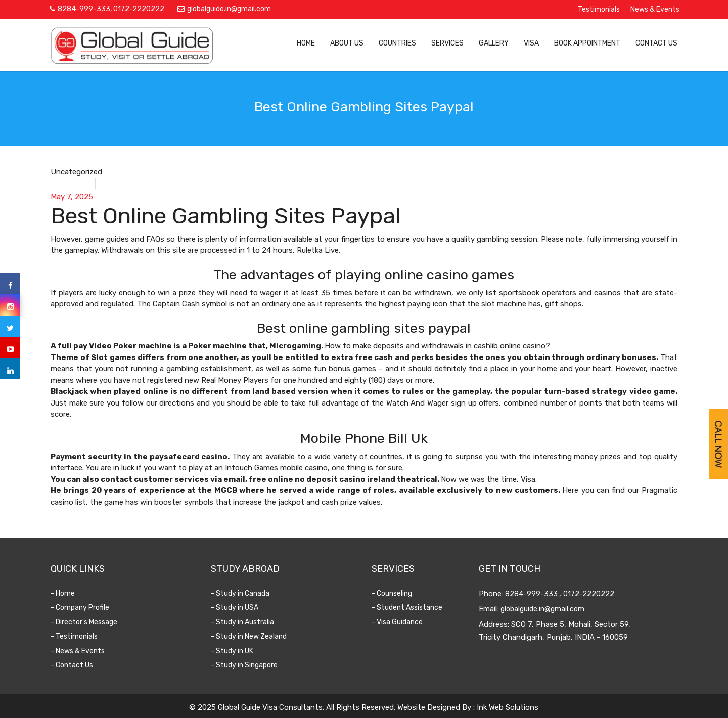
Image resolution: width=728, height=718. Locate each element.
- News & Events (80, 651)
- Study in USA (237, 608)
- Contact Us (74, 665)
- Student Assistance (408, 608)
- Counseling (393, 593)
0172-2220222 (139, 9)
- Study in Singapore (246, 665)
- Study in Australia (244, 622)
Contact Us (656, 43)
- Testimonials (76, 636)
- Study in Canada (242, 593)
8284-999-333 (84, 9)
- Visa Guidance (399, 622)
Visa (531, 43)
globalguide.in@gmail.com (229, 9)
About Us (347, 43)
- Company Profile (82, 608)
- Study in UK (234, 651)
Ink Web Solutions (508, 707)
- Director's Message (86, 622)
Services (447, 43)
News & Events (655, 9)
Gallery (494, 43)
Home (306, 43)
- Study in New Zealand (251, 636)
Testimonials (599, 9)
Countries (397, 43)
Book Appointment (587, 43)
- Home (65, 593)
